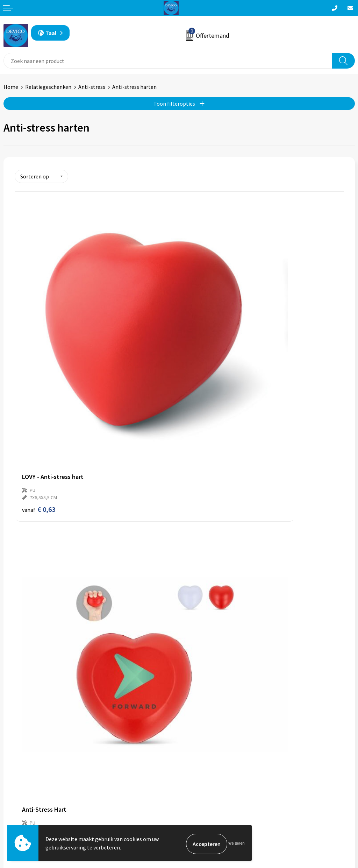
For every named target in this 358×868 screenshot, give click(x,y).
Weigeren (237, 844)
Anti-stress (92, 87)
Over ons (193, 683)
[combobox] (168, 61)
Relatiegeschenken (48, 87)
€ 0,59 (203, 385)
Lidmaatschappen (204, 725)
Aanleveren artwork (206, 704)
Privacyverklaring (203, 801)
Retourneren (19, 801)
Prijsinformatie (201, 693)
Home (11, 87)
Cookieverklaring (203, 812)
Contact (13, 791)
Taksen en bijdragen (206, 714)
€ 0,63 (39, 392)
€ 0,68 (39, 609)
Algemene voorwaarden (211, 791)
